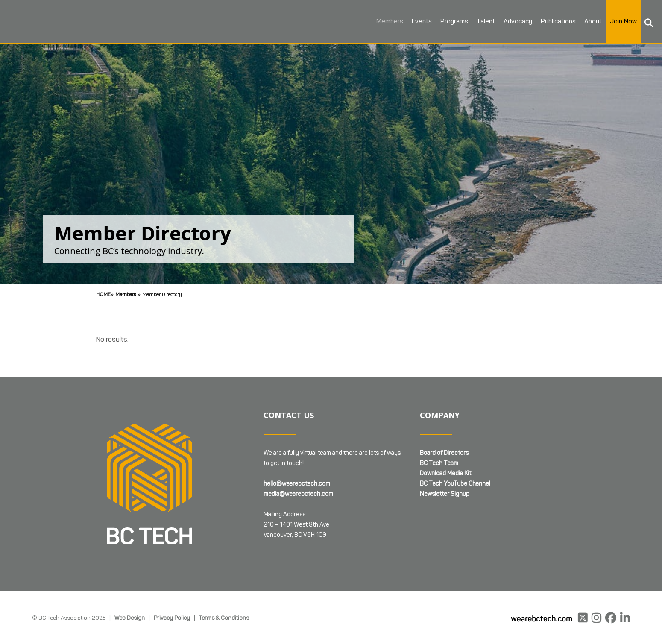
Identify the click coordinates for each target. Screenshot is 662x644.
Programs (444, 21)
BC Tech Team (439, 463)
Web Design (130, 618)
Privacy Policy (172, 618)
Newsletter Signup (445, 494)
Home (103, 294)
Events (412, 21)
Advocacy (508, 21)
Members (379, 21)
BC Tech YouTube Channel (455, 484)
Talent (476, 21)
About (583, 21)
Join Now (613, 21)
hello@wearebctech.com (297, 484)
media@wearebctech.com (298, 494)
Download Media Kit (445, 473)
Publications (548, 21)
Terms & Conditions (224, 618)
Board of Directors (444, 453)
